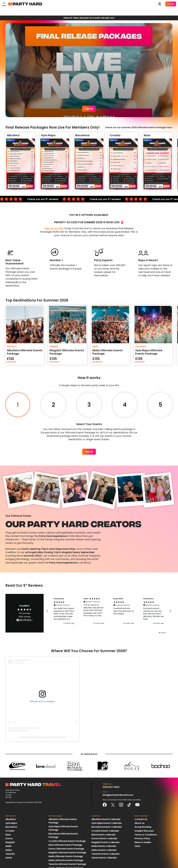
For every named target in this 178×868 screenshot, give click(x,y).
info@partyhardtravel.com (118, 795)
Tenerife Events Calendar (106, 854)
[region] (109, 611)
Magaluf (10, 842)
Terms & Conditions (146, 835)
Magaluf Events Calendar (106, 842)
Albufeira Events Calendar (106, 819)
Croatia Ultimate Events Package (67, 841)
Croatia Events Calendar (105, 831)
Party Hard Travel (25, 4)
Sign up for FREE (54, 228)
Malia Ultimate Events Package (66, 856)
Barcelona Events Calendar (107, 827)
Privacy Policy (142, 838)
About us (139, 823)
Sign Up (89, 109)
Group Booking (143, 827)
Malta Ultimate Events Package (66, 860)
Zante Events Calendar (104, 858)
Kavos (9, 838)
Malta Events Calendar (104, 850)
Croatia (10, 831)
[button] (47, 611)
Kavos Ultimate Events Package (66, 849)
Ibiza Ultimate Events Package (65, 845)
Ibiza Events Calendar (104, 835)
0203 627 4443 (111, 787)
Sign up (171, 4)
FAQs (137, 846)
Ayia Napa (11, 823)
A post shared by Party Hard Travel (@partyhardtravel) (42, 737)
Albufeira (11, 819)
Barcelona (11, 827)
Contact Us (141, 819)
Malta (9, 850)
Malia (8, 846)
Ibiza (8, 835)
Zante (9, 858)
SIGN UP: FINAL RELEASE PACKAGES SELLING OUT (89, 18)
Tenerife (10, 854)
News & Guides (143, 842)
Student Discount (144, 831)
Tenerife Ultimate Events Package (67, 864)
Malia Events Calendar (104, 846)
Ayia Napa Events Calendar (107, 823)
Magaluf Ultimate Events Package (67, 853)
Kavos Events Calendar (104, 838)
